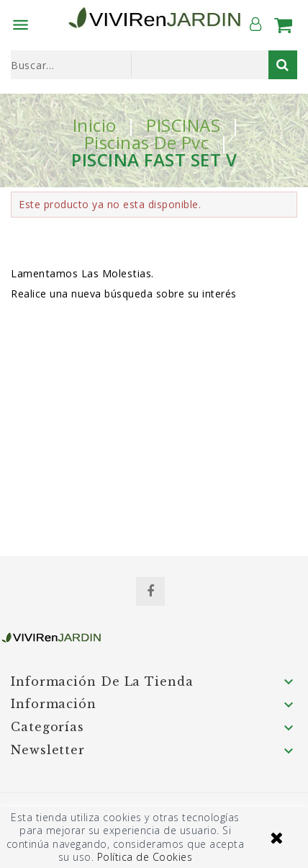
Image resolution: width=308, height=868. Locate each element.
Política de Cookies (145, 857)
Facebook (150, 591)
